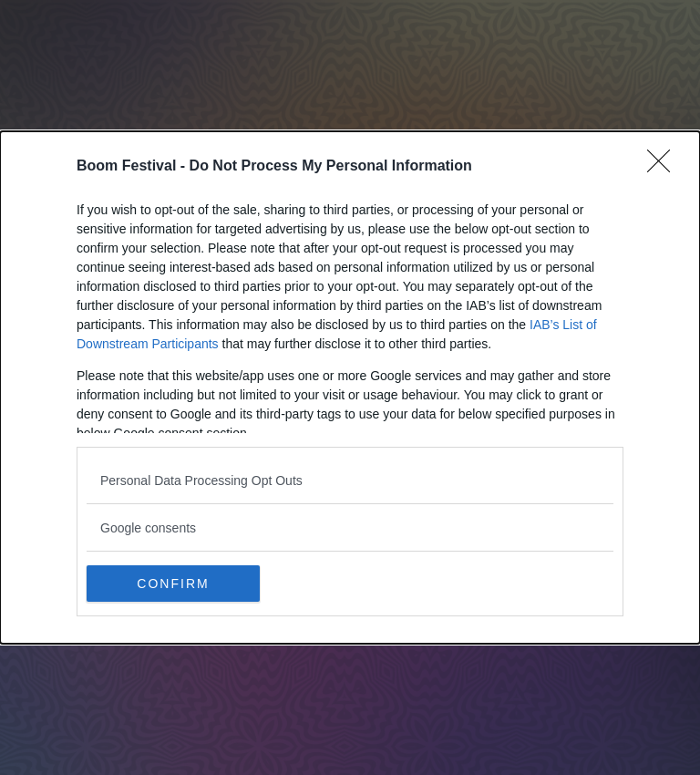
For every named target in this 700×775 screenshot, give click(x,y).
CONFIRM (173, 583)
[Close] (664, 167)
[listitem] (350, 480)
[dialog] (350, 387)
